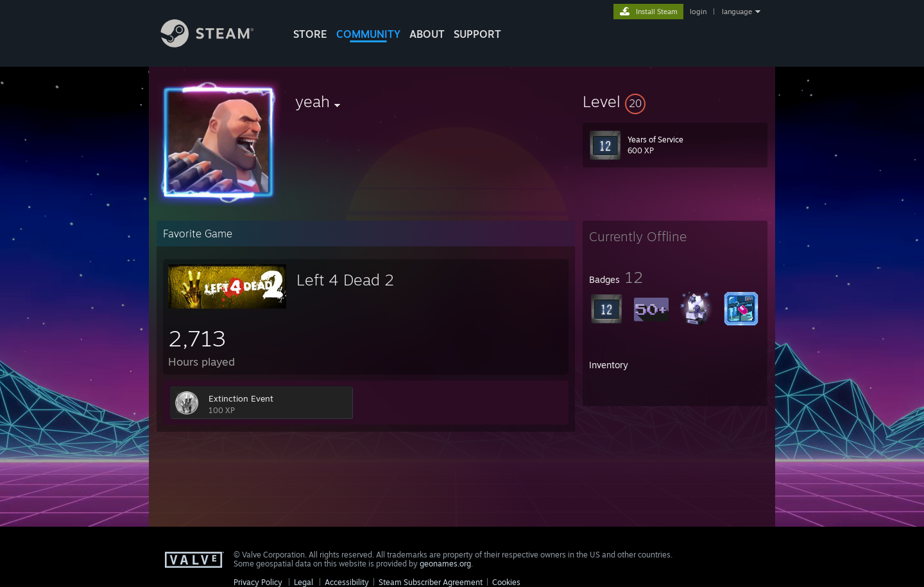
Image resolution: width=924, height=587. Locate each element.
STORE (310, 34)
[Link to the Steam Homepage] (217, 44)
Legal (304, 582)
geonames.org (445, 564)
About (427, 34)
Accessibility (347, 582)
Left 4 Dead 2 (345, 280)
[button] (675, 101)
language (737, 12)
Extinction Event (241, 398)
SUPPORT (477, 34)
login (698, 12)
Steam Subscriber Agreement (431, 582)
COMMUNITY (368, 34)
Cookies (506, 582)
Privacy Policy (258, 582)
